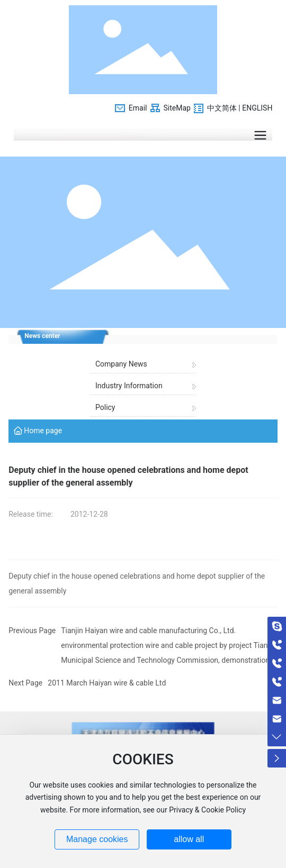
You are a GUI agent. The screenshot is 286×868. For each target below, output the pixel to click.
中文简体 (222, 108)
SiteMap (177, 108)
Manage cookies (97, 839)
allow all (189, 839)
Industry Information (129, 386)
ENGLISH (257, 108)
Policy (105, 407)
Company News (121, 364)
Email (138, 108)
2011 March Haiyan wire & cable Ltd (107, 683)
